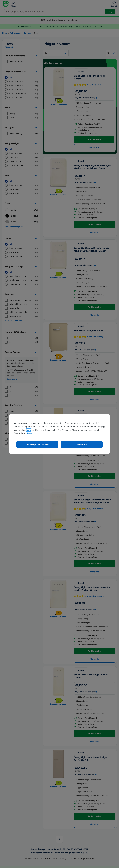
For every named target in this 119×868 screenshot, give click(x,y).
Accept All (82, 444)
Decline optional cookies (37, 444)
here (29, 430)
